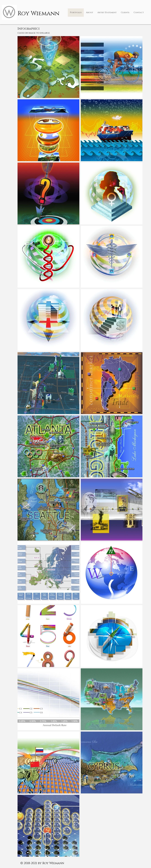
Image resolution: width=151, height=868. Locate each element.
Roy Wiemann (38, 13)
